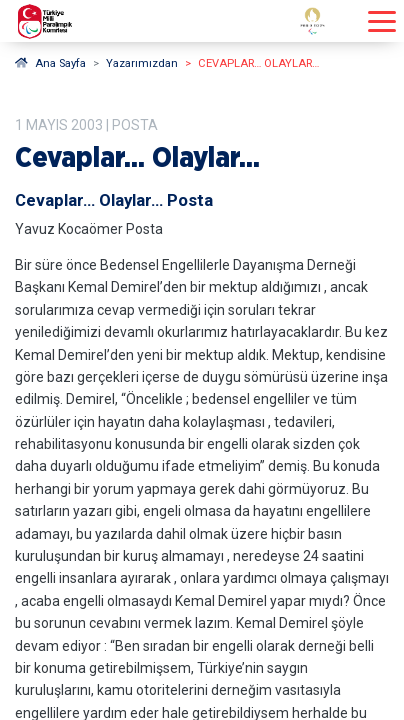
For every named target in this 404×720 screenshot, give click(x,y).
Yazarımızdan (142, 63)
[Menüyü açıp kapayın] (382, 21)
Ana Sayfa (50, 63)
